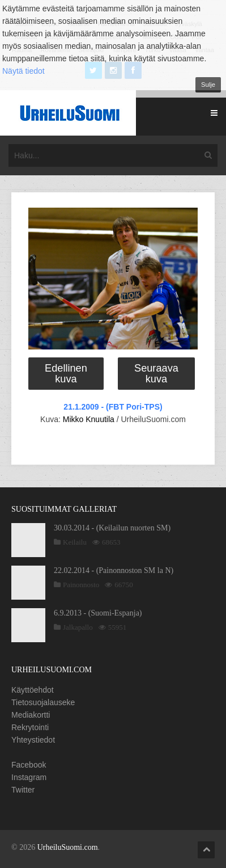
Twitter (23, 790)
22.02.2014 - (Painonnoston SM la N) (114, 570)
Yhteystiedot (33, 740)
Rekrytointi (30, 727)
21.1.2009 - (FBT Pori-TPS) (113, 407)
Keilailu (75, 542)
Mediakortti (31, 715)
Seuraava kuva (156, 373)
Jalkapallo (78, 627)
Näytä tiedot (24, 71)
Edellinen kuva (66, 373)
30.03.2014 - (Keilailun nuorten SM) (112, 528)
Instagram (29, 777)
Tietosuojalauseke (43, 702)
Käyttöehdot (33, 690)
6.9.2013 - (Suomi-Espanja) (98, 613)
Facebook (29, 765)
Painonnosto (81, 585)
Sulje (208, 85)
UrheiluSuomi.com (68, 847)
